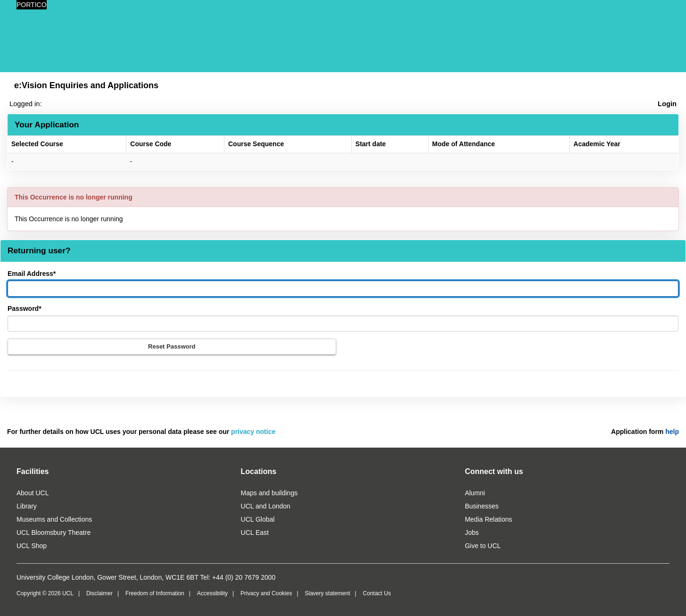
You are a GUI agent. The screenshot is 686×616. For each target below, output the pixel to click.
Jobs (472, 533)
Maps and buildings (269, 493)
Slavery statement (327, 593)
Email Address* (32, 274)
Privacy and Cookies (266, 593)
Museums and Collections (54, 519)
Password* (25, 308)
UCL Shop (32, 546)
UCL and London (266, 506)
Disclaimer (99, 593)
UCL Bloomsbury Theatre (54, 533)
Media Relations (488, 519)
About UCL (33, 493)
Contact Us (377, 593)
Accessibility (212, 593)
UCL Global (258, 519)
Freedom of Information (155, 593)
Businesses (482, 506)
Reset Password (172, 346)
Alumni (475, 493)
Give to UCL (483, 546)
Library (27, 506)
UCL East (255, 533)
